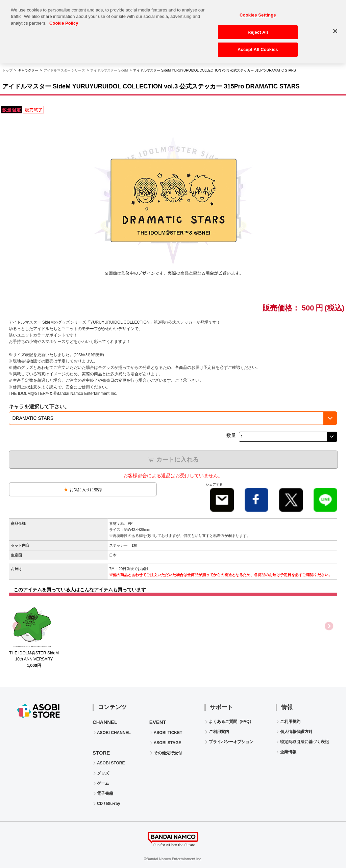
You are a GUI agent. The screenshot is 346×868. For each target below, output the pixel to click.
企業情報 (288, 752)
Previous (17, 626)
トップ (7, 70)
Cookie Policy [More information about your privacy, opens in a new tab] (64, 20)
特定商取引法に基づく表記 (304, 742)
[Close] (335, 28)
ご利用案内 (219, 732)
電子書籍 (105, 793)
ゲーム (103, 783)
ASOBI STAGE (168, 743)
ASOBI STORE (111, 763)
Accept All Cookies (258, 46)
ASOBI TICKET (168, 733)
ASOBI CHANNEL (114, 733)
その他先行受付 (168, 753)
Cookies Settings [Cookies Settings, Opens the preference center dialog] (258, 12)
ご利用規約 (290, 722)
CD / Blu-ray (109, 804)
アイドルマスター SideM (109, 70)
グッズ (103, 773)
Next (329, 626)
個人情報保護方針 (296, 732)
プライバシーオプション (231, 742)
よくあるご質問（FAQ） (231, 722)
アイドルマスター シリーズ (64, 70)
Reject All (258, 29)
